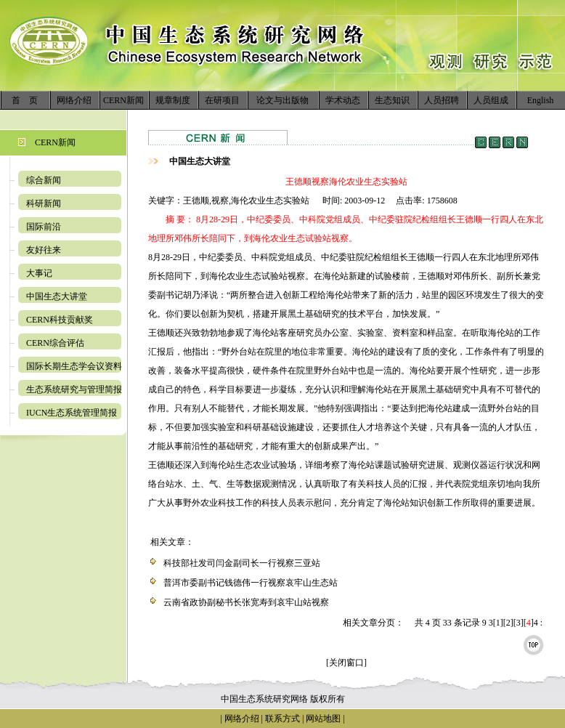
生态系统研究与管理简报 (74, 389)
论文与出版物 (282, 100)
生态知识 (392, 100)
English (541, 100)
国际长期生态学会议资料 (74, 366)
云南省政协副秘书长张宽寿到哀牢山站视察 (246, 602)
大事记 (39, 273)
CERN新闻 (123, 100)
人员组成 (491, 100)
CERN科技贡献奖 (60, 320)
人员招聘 (442, 100)
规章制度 (173, 100)
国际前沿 (44, 227)
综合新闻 (44, 180)
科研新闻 (44, 203)
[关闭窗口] (346, 663)
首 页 (25, 100)
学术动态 (343, 100)
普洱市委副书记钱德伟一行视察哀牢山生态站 (251, 583)
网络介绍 (74, 100)
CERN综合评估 (55, 343)
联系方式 (281, 719)
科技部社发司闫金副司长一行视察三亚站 (242, 563)
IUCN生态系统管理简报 (72, 413)
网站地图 (323, 719)
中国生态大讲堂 (57, 296)
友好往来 (44, 250)
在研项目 (222, 100)
